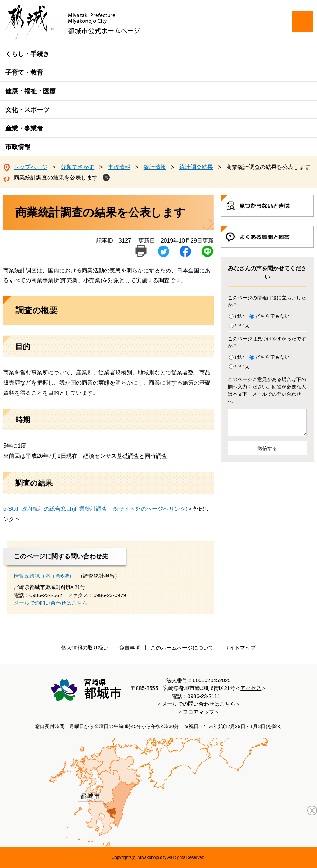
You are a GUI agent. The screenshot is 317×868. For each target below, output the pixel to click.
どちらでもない (273, 316)
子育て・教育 (24, 73)
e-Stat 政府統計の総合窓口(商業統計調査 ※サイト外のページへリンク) (95, 509)
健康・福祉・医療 (30, 91)
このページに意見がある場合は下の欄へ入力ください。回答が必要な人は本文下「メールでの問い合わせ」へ (267, 390)
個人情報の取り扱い (85, 648)
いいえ (242, 325)
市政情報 (18, 147)
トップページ (30, 167)
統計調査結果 (196, 167)
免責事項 (130, 648)
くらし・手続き (27, 54)
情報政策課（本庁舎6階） (44, 576)
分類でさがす (77, 167)
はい (240, 316)
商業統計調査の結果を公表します (56, 178)
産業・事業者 (24, 128)
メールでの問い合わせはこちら (50, 603)
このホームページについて (182, 648)
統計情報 (155, 167)
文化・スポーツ (27, 110)
